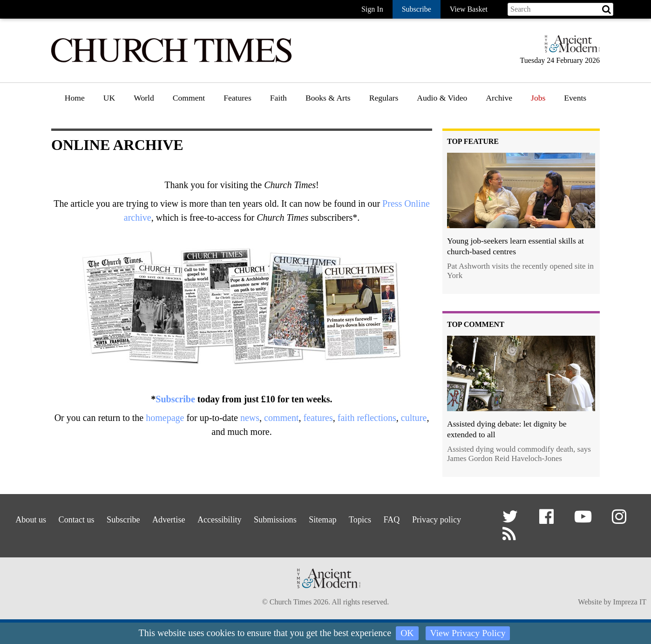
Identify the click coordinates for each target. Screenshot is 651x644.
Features (237, 98)
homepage (165, 418)
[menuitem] (75, 101)
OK (407, 633)
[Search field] (560, 9)
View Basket (469, 9)
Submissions (311, 518)
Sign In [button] (372, 9)
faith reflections (367, 418)
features (318, 418)
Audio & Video (442, 98)
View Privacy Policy (468, 633)
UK (109, 98)
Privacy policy (236, 530)
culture (414, 418)
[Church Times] (171, 61)
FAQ (444, 518)
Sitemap (364, 518)
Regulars (384, 98)
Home (75, 98)
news (250, 418)
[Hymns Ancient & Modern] (570, 48)
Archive (499, 98)
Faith (278, 98)
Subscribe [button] (417, 9)
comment (281, 418)
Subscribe (175, 399)
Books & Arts (328, 98)
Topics (407, 518)
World (144, 98)
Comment (189, 98)
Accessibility (249, 518)
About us (36, 518)
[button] (512, 520)
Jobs (538, 98)
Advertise (192, 518)
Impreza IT (630, 604)
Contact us (88, 518)
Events (575, 98)
